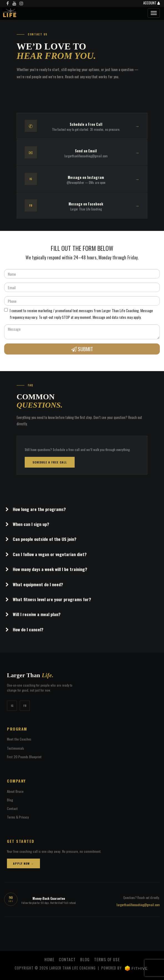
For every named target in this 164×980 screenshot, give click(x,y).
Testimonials (16, 748)
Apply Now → (23, 863)
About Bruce (15, 791)
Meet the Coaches (19, 739)
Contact (12, 808)
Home (49, 959)
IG (12, 706)
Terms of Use (107, 959)
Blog (10, 800)
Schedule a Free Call (50, 462)
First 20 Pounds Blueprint (24, 757)
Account (152, 3)
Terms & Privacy (18, 817)
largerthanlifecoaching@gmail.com (138, 905)
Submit (82, 349)
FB (25, 706)
